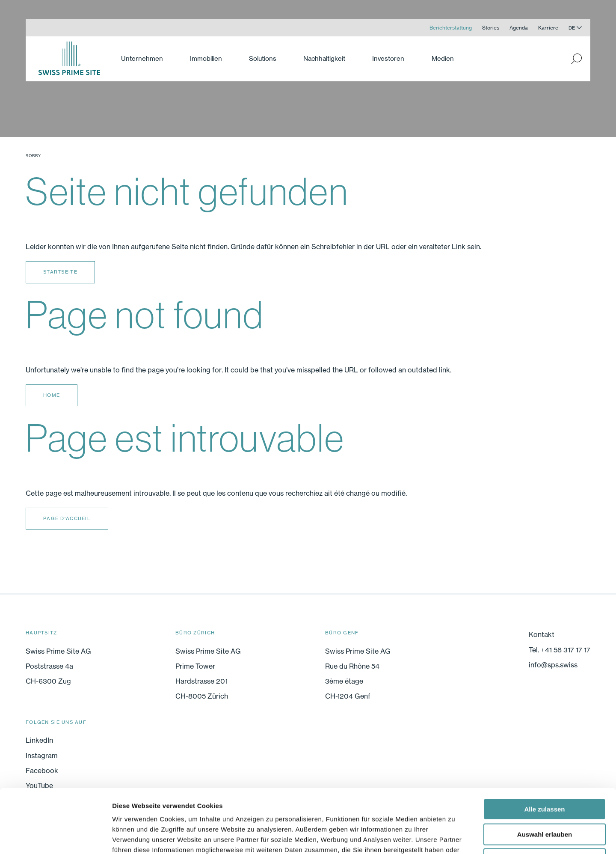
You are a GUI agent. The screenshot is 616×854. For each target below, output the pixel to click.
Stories (491, 28)
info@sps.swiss (553, 665)
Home (52, 395)
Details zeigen (455, 837)
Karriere (548, 28)
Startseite (60, 272)
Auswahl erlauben (545, 775)
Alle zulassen (544, 749)
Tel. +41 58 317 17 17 (560, 650)
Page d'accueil (67, 518)
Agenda (519, 28)
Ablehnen (545, 799)
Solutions (263, 58)
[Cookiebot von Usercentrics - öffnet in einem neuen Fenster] (55, 837)
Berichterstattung (451, 28)
